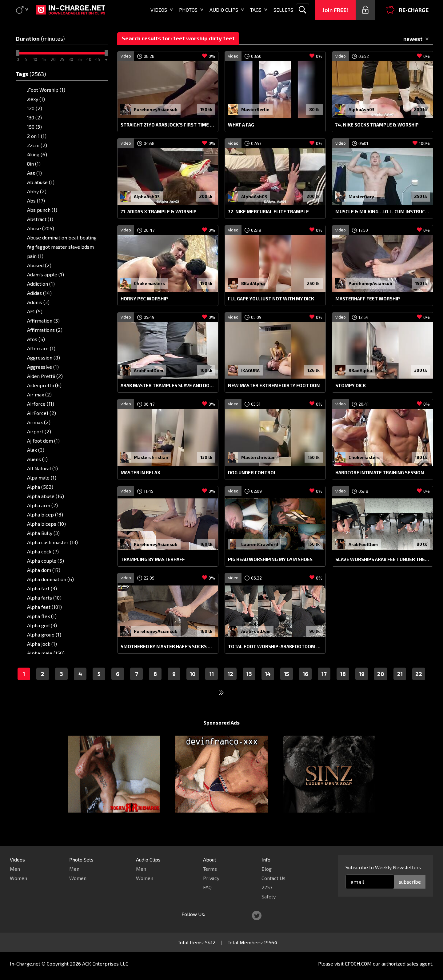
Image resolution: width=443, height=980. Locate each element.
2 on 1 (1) (37, 136)
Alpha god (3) (42, 625)
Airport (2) (39, 431)
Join (335, 10)
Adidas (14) (39, 293)
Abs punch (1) (42, 210)
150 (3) (34, 127)
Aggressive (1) (43, 367)
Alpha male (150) (46, 653)
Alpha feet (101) (44, 607)
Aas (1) (34, 173)
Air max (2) (39, 394)
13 (249, 685)
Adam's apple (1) (46, 274)
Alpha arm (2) (42, 505)
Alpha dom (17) (44, 570)
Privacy (211, 878)
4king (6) (37, 154)
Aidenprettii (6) (44, 385)
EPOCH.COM (358, 964)
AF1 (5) (35, 311)
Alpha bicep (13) (45, 514)
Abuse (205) (41, 228)
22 (419, 685)
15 (287, 685)
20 (381, 685)
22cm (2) (37, 145)
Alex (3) (36, 450)
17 (324, 685)
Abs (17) (36, 201)
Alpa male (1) (42, 478)
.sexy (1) (36, 99)
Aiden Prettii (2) (45, 376)
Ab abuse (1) (41, 182)
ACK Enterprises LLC (105, 964)
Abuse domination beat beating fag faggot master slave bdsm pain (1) (62, 247)
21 (400, 685)
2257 (267, 887)
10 (193, 685)
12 (230, 685)
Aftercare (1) (41, 348)
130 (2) (34, 117)
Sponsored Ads (221, 734)
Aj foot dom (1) (43, 441)
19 (362, 685)
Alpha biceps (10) (46, 524)
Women (18, 878)
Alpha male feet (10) (50, 662)
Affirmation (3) (43, 321)
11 (212, 685)
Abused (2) (39, 265)
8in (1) (34, 164)
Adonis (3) (38, 302)
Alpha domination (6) (50, 579)
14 (268, 685)
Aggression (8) (44, 357)
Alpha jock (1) (42, 644)
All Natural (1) (42, 468)
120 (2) (35, 108)
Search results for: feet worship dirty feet (178, 38)
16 (305, 685)
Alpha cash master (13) (52, 542)
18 (343, 685)
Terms (210, 869)
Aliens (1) (37, 459)
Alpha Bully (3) (43, 533)
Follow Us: (193, 914)
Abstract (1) (40, 219)
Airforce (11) (41, 404)
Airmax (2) (39, 422)
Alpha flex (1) (42, 616)
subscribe (410, 882)
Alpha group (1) (44, 635)
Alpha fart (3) (42, 588)
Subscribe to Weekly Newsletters (383, 867)
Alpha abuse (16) (46, 496)
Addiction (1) (41, 284)
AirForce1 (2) (42, 413)
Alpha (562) (40, 487)
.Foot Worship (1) (46, 90)
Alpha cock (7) (43, 551)
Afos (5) (36, 339)
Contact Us (273, 878)
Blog (267, 869)
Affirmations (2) (45, 330)
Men (15, 869)
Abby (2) (37, 191)
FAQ (207, 887)
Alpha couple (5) (46, 561)
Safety (269, 896)
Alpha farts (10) (44, 598)
